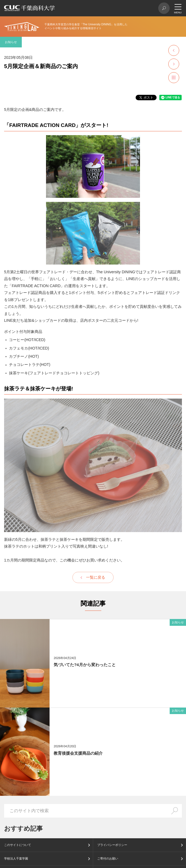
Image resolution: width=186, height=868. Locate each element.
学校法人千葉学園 (16, 858)
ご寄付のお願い (108, 858)
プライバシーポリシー (112, 845)
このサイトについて (18, 845)
